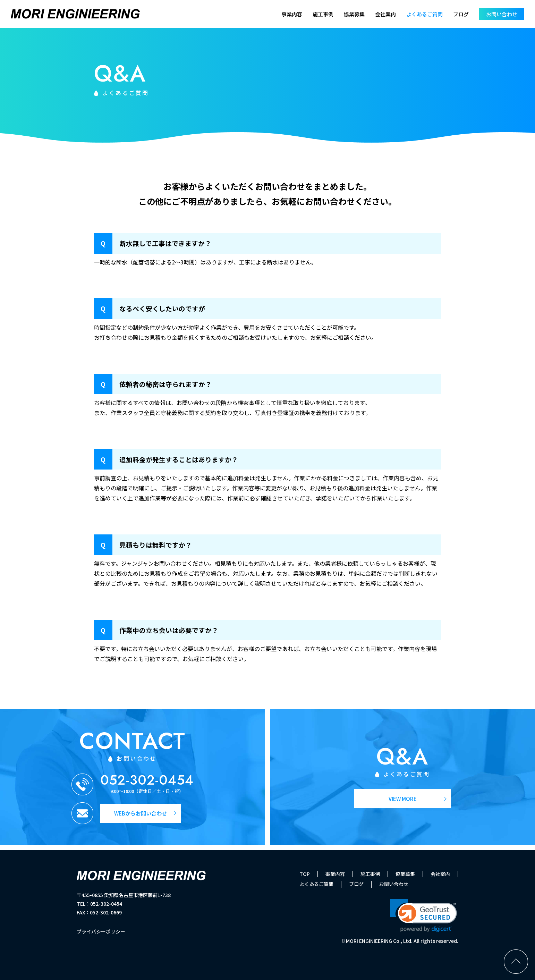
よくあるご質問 (424, 14)
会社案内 (385, 14)
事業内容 (292, 14)
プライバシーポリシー (101, 931)
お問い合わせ (502, 14)
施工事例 (323, 14)
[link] (423, 916)
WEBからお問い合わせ (141, 813)
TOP (305, 874)
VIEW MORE (403, 799)
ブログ (461, 14)
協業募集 (354, 14)
